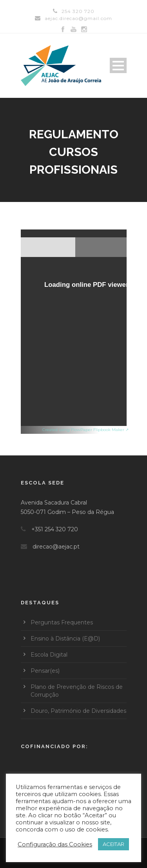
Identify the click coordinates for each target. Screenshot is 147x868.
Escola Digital (49, 655)
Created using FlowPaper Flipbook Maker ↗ (85, 430)
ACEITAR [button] (113, 844)
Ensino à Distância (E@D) (65, 639)
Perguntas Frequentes (62, 622)
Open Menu (118, 65)
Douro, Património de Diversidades (78, 711)
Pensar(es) (45, 671)
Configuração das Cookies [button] (55, 844)
